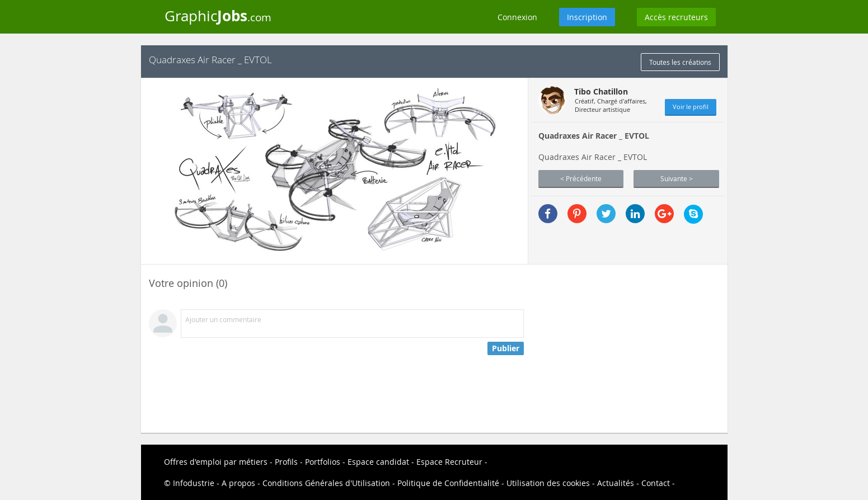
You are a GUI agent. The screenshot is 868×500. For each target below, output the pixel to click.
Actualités (616, 483)
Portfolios (323, 462)
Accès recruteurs (676, 17)
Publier (506, 348)
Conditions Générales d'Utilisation (326, 483)
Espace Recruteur (449, 462)
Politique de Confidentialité (448, 483)
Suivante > (677, 178)
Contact (656, 483)
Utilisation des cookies (548, 483)
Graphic (218, 16)
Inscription (587, 17)
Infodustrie (194, 483)
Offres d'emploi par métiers (216, 462)
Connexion (517, 17)
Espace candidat (378, 462)
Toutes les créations (680, 62)
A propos (238, 483)
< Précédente (581, 178)
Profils (286, 462)
